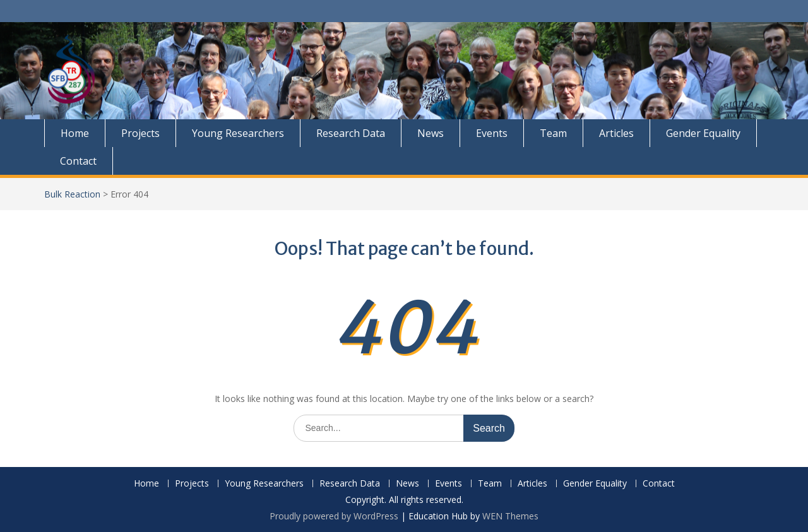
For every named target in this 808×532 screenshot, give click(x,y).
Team (553, 133)
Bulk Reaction (72, 194)
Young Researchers (238, 133)
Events (492, 133)
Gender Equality (703, 133)
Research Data (351, 133)
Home (75, 133)
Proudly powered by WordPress (334, 516)
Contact (78, 161)
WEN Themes (510, 516)
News (431, 133)
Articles (616, 133)
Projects (140, 133)
